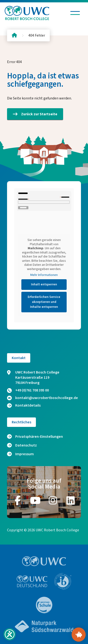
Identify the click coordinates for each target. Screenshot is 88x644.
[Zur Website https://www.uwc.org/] (44, 561)
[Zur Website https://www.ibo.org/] (63, 581)
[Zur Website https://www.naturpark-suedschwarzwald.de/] (44, 626)
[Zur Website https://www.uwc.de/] (32, 581)
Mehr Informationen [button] (44, 275)
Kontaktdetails (24, 405)
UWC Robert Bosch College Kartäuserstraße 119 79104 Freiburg (33, 378)
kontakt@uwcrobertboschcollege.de (42, 398)
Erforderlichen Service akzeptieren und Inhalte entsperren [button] (44, 302)
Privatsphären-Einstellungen (39, 437)
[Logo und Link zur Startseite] (27, 13)
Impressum (25, 454)
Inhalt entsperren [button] (44, 284)
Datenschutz (26, 445)
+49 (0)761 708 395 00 (28, 390)
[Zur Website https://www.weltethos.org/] (44, 605)
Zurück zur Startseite (35, 114)
